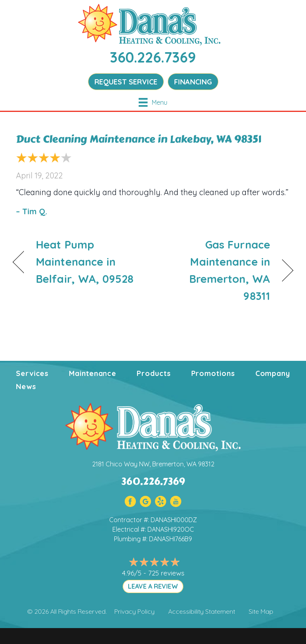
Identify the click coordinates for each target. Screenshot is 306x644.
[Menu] (153, 102)
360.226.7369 (153, 57)
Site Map (261, 611)
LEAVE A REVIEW (153, 586)
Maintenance (93, 373)
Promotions (213, 373)
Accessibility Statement (202, 611)
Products (154, 373)
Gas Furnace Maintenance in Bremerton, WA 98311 (216, 270)
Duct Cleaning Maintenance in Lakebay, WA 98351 (139, 139)
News (26, 387)
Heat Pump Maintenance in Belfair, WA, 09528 (85, 262)
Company (273, 373)
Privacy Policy (134, 611)
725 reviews (166, 573)
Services (32, 373)
